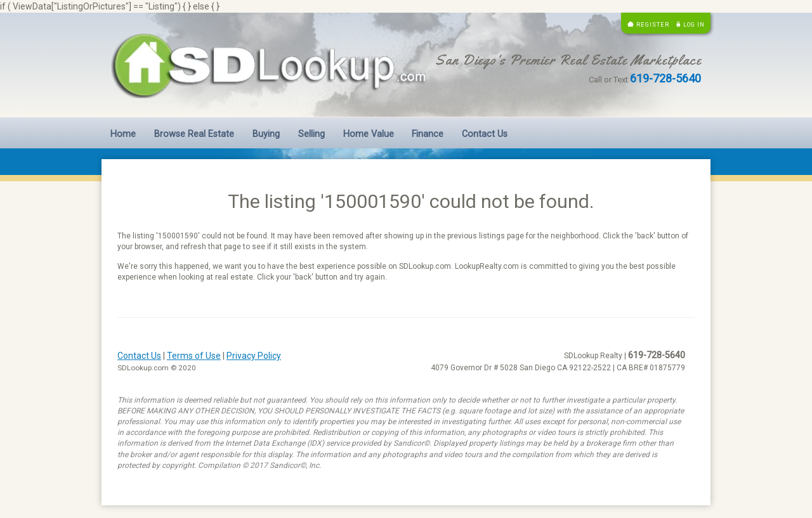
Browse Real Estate (194, 134)
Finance (428, 134)
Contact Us (485, 134)
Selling (311, 134)
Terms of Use (194, 356)
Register (653, 24)
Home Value (369, 134)
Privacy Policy (254, 356)
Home (123, 134)
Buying (266, 134)
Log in (694, 24)
